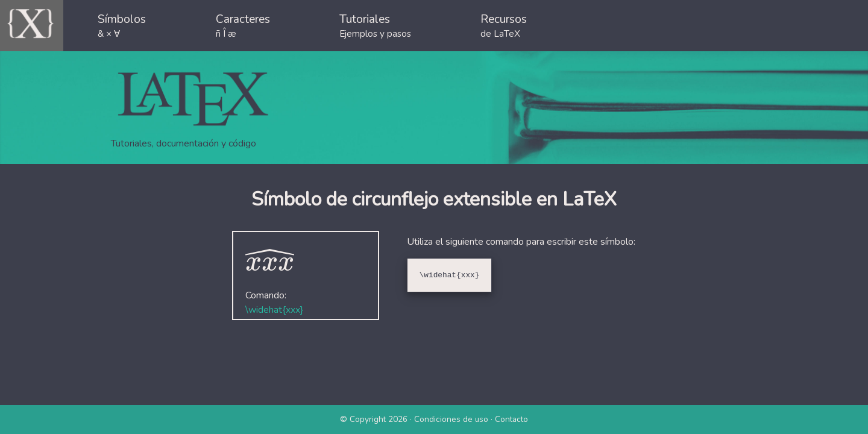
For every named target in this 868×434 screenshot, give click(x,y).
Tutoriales (375, 26)
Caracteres (243, 26)
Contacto (511, 419)
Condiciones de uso (451, 419)
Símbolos (122, 26)
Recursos (504, 26)
